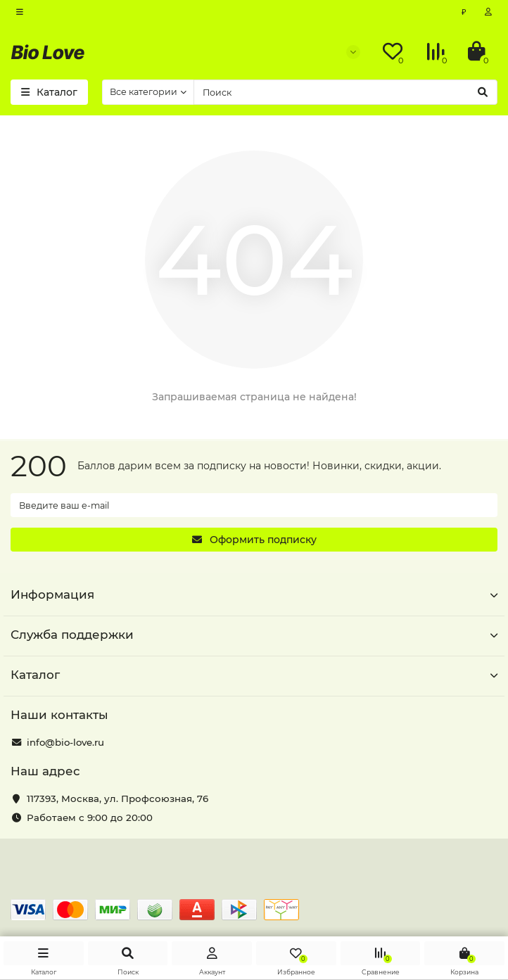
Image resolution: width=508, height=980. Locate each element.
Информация (254, 594)
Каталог (254, 675)
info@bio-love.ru (65, 742)
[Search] (345, 92)
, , (118, 798)
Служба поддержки (254, 635)
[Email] (254, 505)
